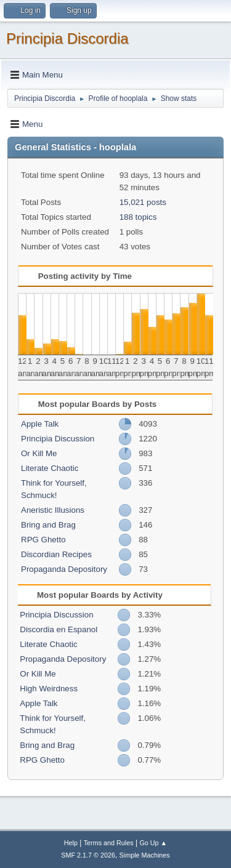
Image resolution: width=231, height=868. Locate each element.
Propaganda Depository (64, 569)
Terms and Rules (109, 843)
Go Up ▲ (153, 843)
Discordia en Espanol (59, 629)
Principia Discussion (58, 439)
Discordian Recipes (56, 554)
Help (71, 843)
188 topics (138, 217)
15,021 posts (143, 202)
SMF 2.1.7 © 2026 (88, 855)
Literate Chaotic (50, 468)
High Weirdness (49, 689)
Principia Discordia (67, 38)
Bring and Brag (48, 525)
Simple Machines (145, 855)
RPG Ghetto (43, 540)
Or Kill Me (39, 453)
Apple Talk (40, 424)
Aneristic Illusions (53, 510)
